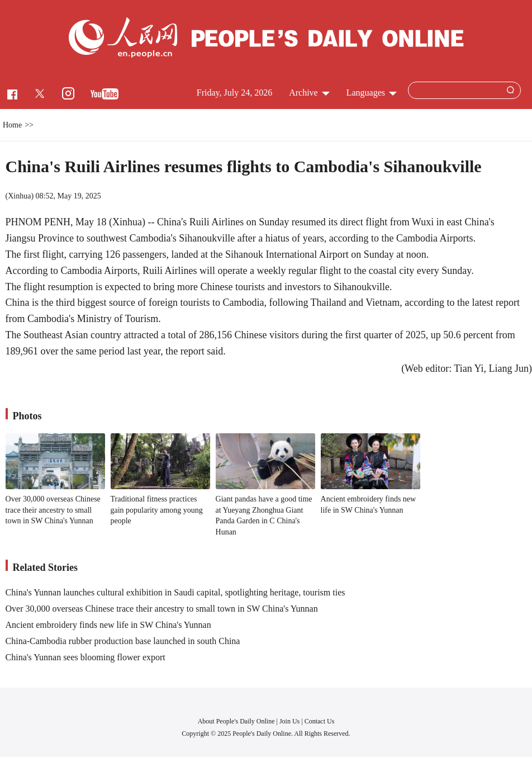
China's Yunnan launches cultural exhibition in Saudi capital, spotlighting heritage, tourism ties (175, 592)
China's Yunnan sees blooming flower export (85, 657)
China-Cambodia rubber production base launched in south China (123, 641)
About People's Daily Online (236, 721)
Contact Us (320, 721)
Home (12, 125)
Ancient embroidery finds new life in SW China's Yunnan (108, 625)
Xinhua (19, 196)
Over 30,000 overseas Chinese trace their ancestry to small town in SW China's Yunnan (53, 510)
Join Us (290, 721)
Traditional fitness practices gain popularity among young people (157, 510)
